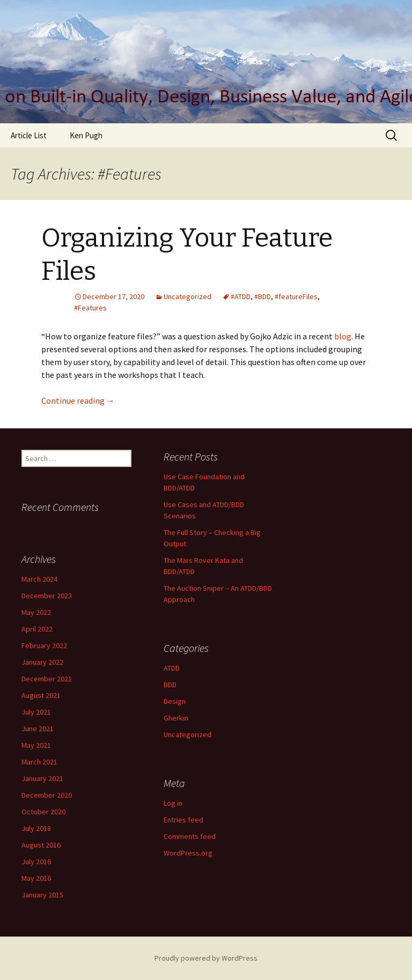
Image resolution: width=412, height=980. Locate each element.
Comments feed (190, 836)
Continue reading (78, 400)
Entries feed (183, 820)
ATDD (172, 668)
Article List (29, 135)
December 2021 (47, 679)
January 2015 (42, 895)
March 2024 (39, 579)
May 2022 (36, 612)
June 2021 (38, 729)
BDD (170, 685)
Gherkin (176, 718)
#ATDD (241, 296)
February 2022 (44, 645)
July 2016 (36, 862)
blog (343, 336)
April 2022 (37, 629)
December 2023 (47, 596)
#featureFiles (296, 296)
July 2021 (36, 712)
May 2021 (36, 745)
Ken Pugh (86, 135)
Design (175, 701)
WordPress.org (188, 853)
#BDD (263, 296)
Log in (173, 803)
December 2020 (47, 795)
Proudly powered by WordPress (206, 958)
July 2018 (36, 828)
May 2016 (36, 878)
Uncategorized (187, 296)
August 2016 (41, 845)
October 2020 (43, 812)
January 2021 (42, 778)
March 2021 (39, 762)
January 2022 (42, 662)
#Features (90, 308)
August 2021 (41, 695)
